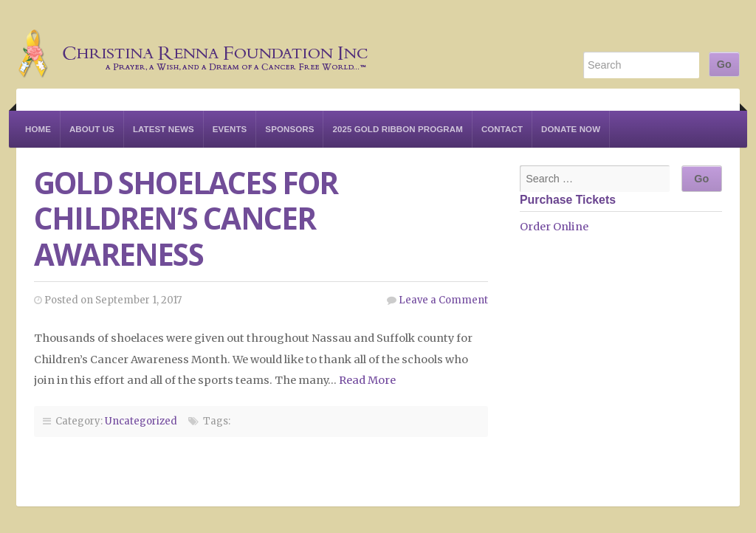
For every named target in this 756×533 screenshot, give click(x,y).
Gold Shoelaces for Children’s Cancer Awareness (186, 219)
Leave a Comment (443, 300)
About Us (92, 129)
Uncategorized (141, 421)
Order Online (554, 227)
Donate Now (571, 129)
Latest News (164, 129)
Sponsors (289, 129)
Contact (502, 129)
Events (230, 129)
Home (38, 129)
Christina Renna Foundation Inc (193, 44)
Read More (367, 380)
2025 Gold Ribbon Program (397, 129)
